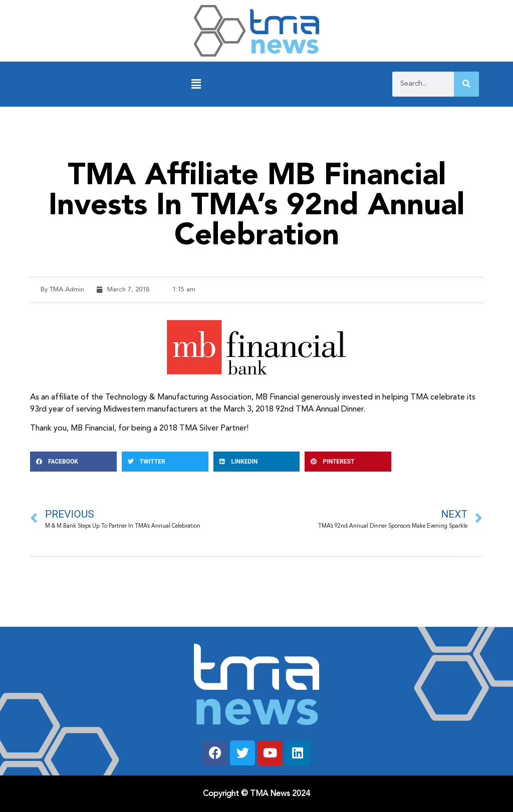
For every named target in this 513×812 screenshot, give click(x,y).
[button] (196, 84)
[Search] (466, 84)
